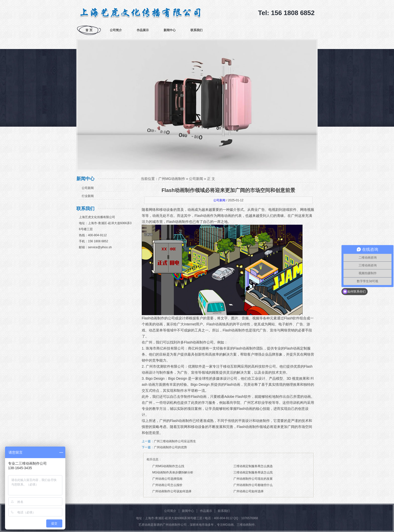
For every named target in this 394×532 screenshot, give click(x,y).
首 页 (89, 30)
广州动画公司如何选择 (249, 491)
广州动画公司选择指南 (167, 479)
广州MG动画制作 (172, 179)
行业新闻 (88, 196)
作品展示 (143, 30)
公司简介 (116, 30)
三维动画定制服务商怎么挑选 (253, 466)
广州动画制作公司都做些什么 (253, 485)
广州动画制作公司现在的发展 (253, 479)
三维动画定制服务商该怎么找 (253, 472)
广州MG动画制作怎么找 (168, 466)
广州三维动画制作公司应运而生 (175, 441)
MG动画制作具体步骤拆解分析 (173, 472)
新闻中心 (170, 30)
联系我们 (196, 30)
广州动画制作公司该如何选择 (172, 491)
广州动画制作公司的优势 (170, 447)
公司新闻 (88, 188)
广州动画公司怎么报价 (167, 485)
